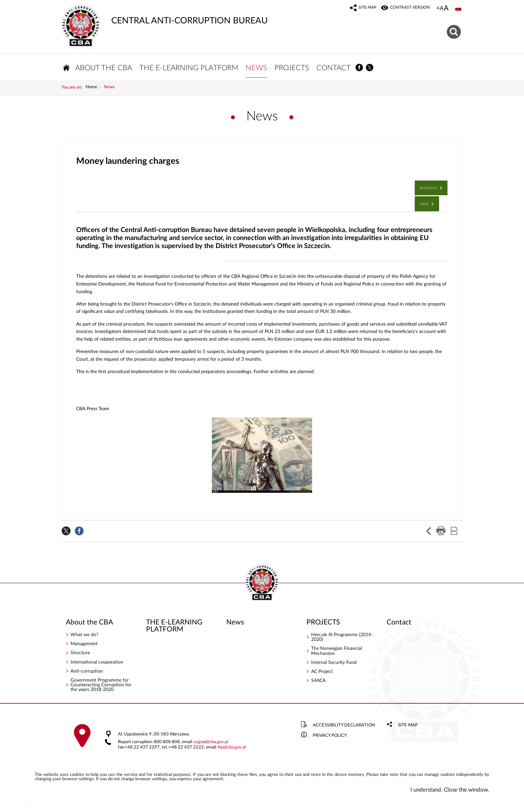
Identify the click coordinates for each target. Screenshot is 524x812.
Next (422, 202)
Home (91, 88)
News (109, 88)
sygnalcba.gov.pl (211, 742)
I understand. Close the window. (450, 790)
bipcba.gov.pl (232, 748)
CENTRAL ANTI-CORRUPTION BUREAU (165, 15)
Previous (427, 186)
